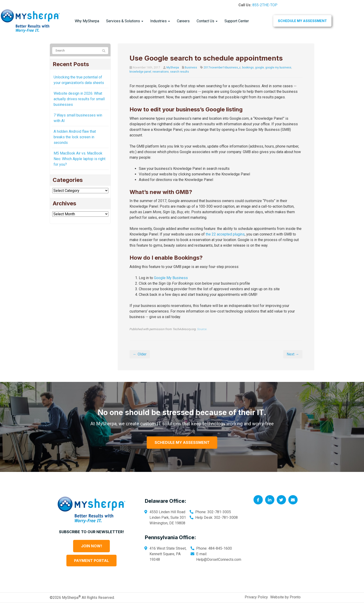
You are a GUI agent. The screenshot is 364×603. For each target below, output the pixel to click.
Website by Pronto (285, 597)
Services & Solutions (125, 21)
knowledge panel (140, 72)
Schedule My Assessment (302, 21)
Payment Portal (91, 561)
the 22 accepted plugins (225, 234)
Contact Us (207, 21)
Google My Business (171, 278)
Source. (202, 329)
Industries (160, 21)
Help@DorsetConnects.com (219, 559)
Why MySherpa (87, 21)
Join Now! (92, 546)
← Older (140, 354)
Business (191, 68)
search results (180, 72)
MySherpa (173, 68)
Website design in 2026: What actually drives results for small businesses (79, 99)
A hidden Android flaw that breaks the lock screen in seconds (75, 137)
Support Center (237, 21)
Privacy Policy (256, 597)
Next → (293, 354)
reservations (161, 72)
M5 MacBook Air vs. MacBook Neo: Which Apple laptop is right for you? (80, 159)
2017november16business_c (222, 68)
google (260, 68)
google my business (278, 68)
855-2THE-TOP (265, 5)
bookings (248, 68)
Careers (183, 21)
